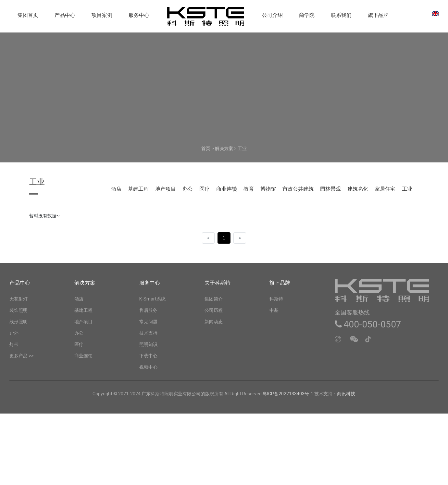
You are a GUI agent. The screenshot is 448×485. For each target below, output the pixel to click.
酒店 (116, 189)
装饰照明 (19, 310)
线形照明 (19, 322)
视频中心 (148, 367)
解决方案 (224, 148)
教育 (249, 189)
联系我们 (341, 17)
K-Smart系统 (152, 299)
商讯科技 (346, 394)
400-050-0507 (368, 324)
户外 (14, 333)
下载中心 (148, 356)
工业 (242, 148)
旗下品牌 (378, 17)
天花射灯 (19, 299)
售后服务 (148, 310)
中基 (274, 310)
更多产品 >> (22, 356)
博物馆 (268, 189)
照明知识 (148, 344)
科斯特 (276, 299)
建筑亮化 (358, 189)
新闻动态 (214, 322)
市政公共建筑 (298, 189)
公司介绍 (272, 17)
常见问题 (148, 322)
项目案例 (102, 17)
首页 (206, 148)
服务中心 (139, 17)
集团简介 (214, 299)
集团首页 (28, 17)
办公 (188, 189)
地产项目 (166, 189)
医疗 (205, 189)
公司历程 (214, 310)
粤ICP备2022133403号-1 (288, 394)
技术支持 (148, 333)
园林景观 (330, 189)
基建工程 (138, 189)
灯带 (14, 344)
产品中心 (65, 17)
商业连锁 (227, 189)
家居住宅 (385, 189)
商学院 (307, 17)
